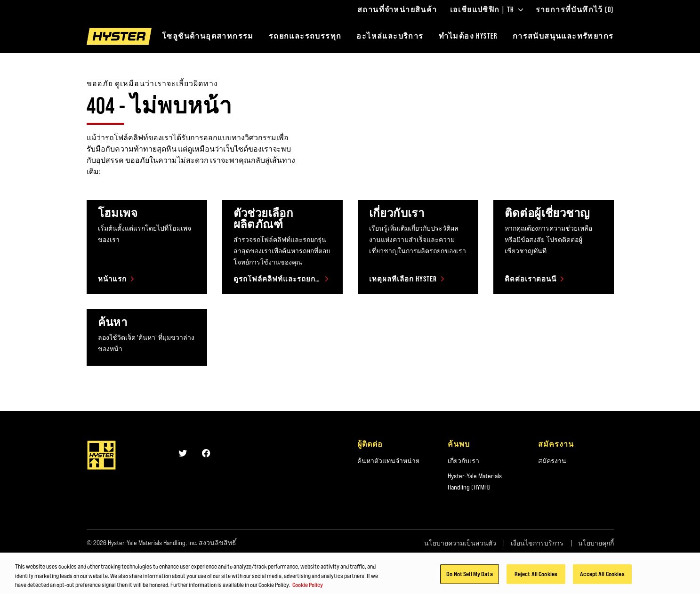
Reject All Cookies (536, 579)
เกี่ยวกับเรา (463, 461)
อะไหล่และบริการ (390, 36)
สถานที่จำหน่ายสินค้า (397, 10)
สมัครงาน (552, 461)
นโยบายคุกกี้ (596, 543)
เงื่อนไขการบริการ (537, 543)
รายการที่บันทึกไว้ (575, 10)
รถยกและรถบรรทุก (305, 36)
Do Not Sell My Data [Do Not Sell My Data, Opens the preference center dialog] (469, 579)
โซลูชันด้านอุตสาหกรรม (208, 36)
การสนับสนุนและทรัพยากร (563, 36)
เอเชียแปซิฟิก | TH (487, 10)
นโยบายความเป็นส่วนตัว (460, 543)
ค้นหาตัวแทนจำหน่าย (388, 461)
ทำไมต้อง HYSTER (468, 36)
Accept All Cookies (602, 579)
